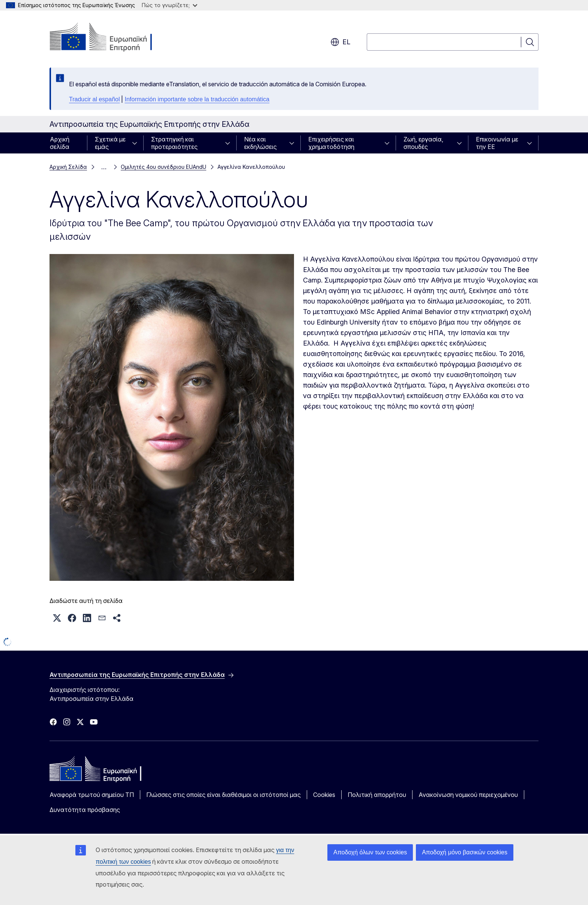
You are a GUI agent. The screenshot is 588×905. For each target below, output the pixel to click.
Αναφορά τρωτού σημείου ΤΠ (92, 795)
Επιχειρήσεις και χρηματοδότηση (331, 143)
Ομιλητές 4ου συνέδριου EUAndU (163, 167)
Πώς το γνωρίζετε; (169, 5)
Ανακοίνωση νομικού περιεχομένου (468, 795)
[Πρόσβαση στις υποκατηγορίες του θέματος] (137, 143)
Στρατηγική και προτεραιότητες (174, 143)
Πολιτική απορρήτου (377, 795)
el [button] (340, 42)
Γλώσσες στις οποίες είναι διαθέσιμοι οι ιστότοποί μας (223, 795)
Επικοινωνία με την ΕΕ (497, 143)
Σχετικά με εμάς (110, 143)
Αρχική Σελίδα (68, 167)
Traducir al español (94, 99)
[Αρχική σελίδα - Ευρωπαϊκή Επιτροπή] (110, 38)
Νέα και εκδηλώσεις (260, 143)
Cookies (324, 795)
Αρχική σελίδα (60, 143)
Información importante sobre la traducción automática (197, 99)
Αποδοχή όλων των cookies (370, 852)
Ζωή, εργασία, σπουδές (423, 143)
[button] (57, 618)
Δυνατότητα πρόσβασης (85, 810)
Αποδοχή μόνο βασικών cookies (465, 852)
